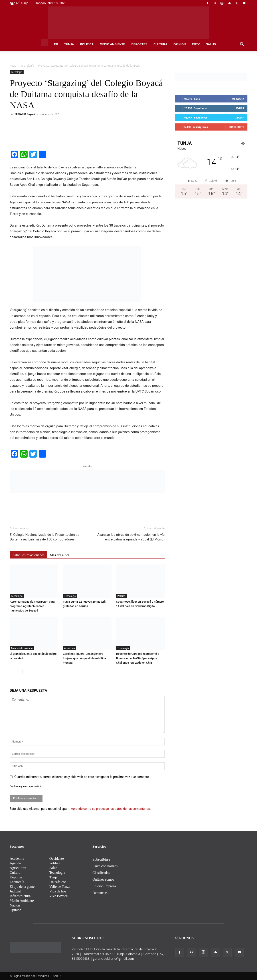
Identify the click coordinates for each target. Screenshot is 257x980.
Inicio (13, 66)
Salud (211, 44)
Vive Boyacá (59, 896)
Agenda (15, 863)
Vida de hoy (58, 891)
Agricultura (18, 868)
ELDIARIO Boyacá (25, 114)
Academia (70, 648)
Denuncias (100, 893)
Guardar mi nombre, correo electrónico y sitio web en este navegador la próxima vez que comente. (82, 777)
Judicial (15, 891)
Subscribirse (101, 859)
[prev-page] (13, 672)
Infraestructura (20, 896)
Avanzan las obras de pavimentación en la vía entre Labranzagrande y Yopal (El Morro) (131, 537)
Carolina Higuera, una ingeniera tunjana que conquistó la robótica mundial (85, 658)
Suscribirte (236, 127)
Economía (17, 882)
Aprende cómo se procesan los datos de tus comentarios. (111, 809)
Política (87, 44)
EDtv (196, 44)
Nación (15, 905)
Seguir (240, 108)
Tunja (69, 44)
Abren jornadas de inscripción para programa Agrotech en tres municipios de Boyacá (32, 606)
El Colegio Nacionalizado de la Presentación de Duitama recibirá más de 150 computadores (45, 537)
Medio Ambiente (113, 44)
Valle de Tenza (60, 887)
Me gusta (238, 99)
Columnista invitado (22, 648)
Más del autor (60, 555)
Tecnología (27, 66)
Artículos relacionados (28, 555)
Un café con (58, 882)
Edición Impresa (104, 886)
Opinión (180, 44)
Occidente (57, 858)
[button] (242, 45)
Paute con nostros (105, 866)
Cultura (160, 44)
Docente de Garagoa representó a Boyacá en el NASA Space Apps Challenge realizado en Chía (138, 658)
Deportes (139, 44)
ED (56, 44)
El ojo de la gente (22, 887)
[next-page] (20, 672)
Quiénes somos (103, 879)
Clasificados (101, 873)
